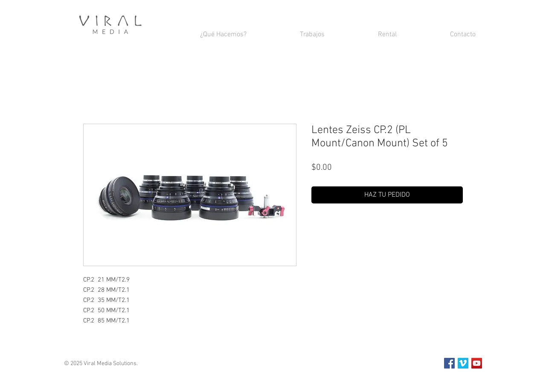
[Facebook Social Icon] (449, 363)
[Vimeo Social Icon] (463, 363)
